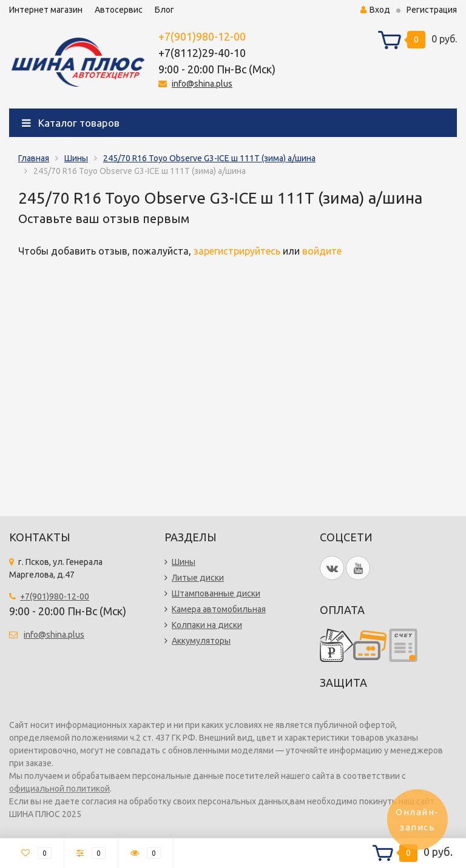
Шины (76, 158)
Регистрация (432, 10)
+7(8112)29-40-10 (202, 53)
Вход (375, 10)
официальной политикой (59, 789)
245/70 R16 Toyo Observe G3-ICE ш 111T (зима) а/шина (209, 158)
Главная (34, 158)
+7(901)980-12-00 (202, 36)
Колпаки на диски (207, 625)
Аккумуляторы (201, 641)
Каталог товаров (71, 123)
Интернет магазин (46, 10)
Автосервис (119, 10)
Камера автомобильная (219, 609)
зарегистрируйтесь (237, 251)
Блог (164, 10)
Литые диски (198, 578)
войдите (322, 251)
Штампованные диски (216, 593)
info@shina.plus (202, 84)
